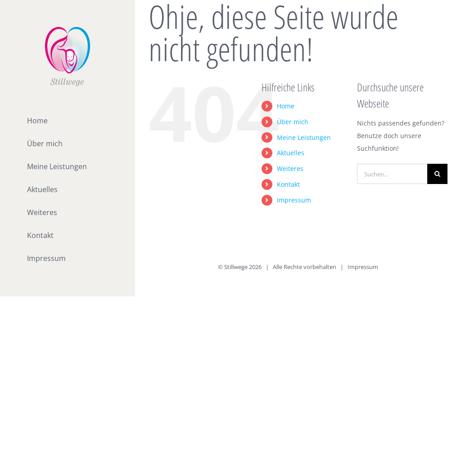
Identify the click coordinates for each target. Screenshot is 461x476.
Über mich (293, 122)
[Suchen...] (392, 174)
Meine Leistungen (304, 137)
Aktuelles (291, 153)
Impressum (294, 200)
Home (286, 106)
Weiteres (290, 168)
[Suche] (437, 174)
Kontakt (288, 184)
